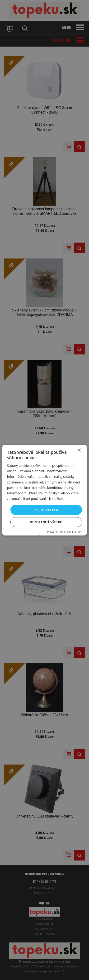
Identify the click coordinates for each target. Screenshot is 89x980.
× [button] (79, 450)
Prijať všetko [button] (46, 510)
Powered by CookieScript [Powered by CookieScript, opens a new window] (65, 532)
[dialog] (44, 490)
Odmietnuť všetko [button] (46, 522)
